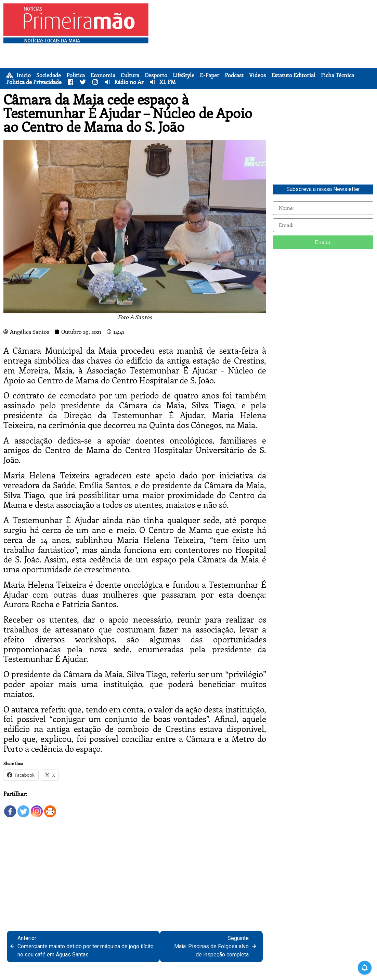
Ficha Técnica (337, 75)
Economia (103, 75)
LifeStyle (184, 75)
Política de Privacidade (34, 82)
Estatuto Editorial (293, 75)
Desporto (156, 75)
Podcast (234, 75)
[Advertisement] (264, 51)
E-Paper (210, 75)
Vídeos (257, 75)
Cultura (130, 75)
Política (76, 75)
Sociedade (49, 75)
